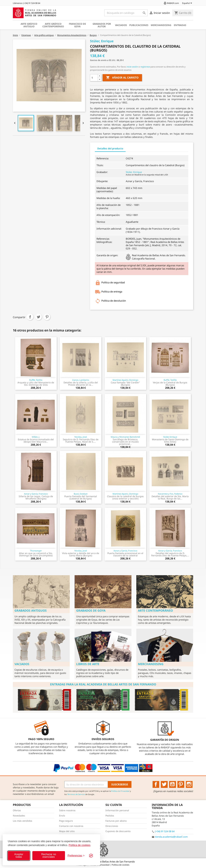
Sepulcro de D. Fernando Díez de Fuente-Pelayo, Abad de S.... (81, 441)
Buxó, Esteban (81, 494)
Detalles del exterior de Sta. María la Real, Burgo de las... (170, 497)
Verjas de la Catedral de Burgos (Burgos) (170, 384)
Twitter (164, 784)
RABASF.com (171, 3)
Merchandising (161, 25)
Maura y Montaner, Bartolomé (125, 437)
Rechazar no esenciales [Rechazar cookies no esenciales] (49, 856)
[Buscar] (126, 13)
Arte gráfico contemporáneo (53, 25)
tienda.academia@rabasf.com (171, 837)
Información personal (117, 810)
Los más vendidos (23, 821)
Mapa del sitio (67, 831)
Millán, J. (36, 437)
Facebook (156, 784)
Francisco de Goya (77, 25)
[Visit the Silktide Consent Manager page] (91, 856)
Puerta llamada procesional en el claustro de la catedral (125, 554)
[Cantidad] (94, 78)
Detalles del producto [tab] (110, 148)
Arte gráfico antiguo (29, 25)
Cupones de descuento (118, 831)
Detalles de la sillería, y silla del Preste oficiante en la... (81, 384)
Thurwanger (36, 551)
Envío (62, 816)
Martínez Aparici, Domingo (125, 380)
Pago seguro (66, 821)
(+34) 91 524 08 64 (165, 831)
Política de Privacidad (120, 791)
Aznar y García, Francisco (36, 494)
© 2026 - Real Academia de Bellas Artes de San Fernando (103, 861)
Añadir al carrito (122, 78)
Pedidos (110, 816)
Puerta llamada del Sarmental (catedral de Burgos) (81, 497)
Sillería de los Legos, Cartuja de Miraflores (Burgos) (36, 497)
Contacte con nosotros (71, 826)
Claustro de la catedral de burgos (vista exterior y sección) (125, 497)
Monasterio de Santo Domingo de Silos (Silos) (170, 441)
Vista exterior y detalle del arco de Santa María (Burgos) (81, 554)
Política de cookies (79, 845)
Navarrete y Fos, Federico (170, 494)
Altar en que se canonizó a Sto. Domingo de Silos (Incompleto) (36, 554)
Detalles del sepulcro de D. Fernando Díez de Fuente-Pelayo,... (170, 554)
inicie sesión (132, 67)
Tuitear (39, 317)
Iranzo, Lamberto (81, 380)
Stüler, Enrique (134, 172)
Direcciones (112, 826)
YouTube (173, 784)
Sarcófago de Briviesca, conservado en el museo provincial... (125, 442)
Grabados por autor (102, 25)
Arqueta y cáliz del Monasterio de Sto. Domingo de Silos (36, 384)
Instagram (189, 784)
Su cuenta (114, 805)
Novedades (19, 816)
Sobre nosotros (67, 810)
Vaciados (121, 25)
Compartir (30, 317)
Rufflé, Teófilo (36, 380)
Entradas (180, 25)
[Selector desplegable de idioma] (188, 3)
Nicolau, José (81, 437)
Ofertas (17, 810)
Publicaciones (139, 25)
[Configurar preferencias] (76, 856)
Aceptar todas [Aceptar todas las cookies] (19, 856)
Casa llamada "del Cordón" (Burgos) (125, 384)
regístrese (145, 67)
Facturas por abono (116, 821)
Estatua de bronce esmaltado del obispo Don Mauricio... (36, 441)
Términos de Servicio (76, 794)
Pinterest (47, 317)
